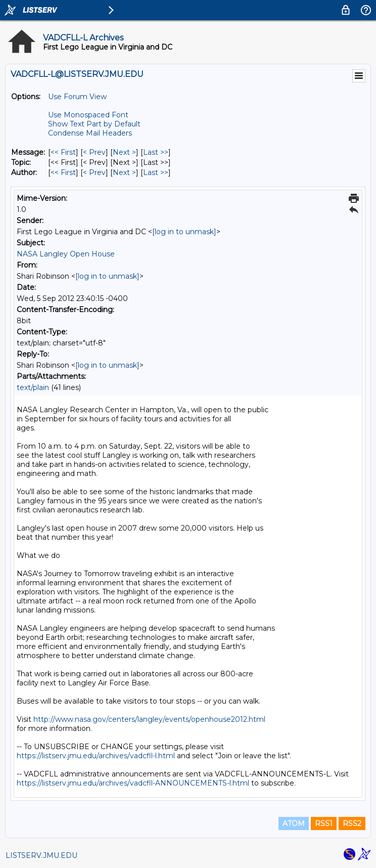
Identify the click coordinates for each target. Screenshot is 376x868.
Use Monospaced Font (88, 115)
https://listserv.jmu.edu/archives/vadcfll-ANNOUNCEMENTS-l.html (133, 783)
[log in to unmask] (184, 232)
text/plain (33, 387)
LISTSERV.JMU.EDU (41, 855)
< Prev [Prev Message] (94, 152)
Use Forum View (77, 97)
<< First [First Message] (63, 152)
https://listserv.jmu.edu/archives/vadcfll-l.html (96, 756)
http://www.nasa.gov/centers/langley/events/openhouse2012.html (149, 719)
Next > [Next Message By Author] (124, 172)
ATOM (294, 823)
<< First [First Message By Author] (63, 172)
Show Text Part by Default (94, 124)
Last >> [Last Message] (156, 152)
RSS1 (324, 823)
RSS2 (352, 823)
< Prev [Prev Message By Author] (94, 172)
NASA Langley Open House (66, 254)
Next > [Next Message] (124, 152)
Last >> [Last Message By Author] (156, 172)
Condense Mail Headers (90, 133)
